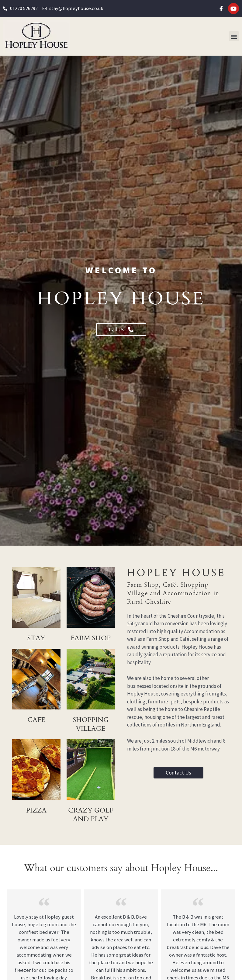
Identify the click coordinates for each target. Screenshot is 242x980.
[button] (234, 36)
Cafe (36, 720)
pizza (36, 810)
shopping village (91, 724)
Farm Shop (91, 638)
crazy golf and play (91, 819)
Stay (36, 638)
